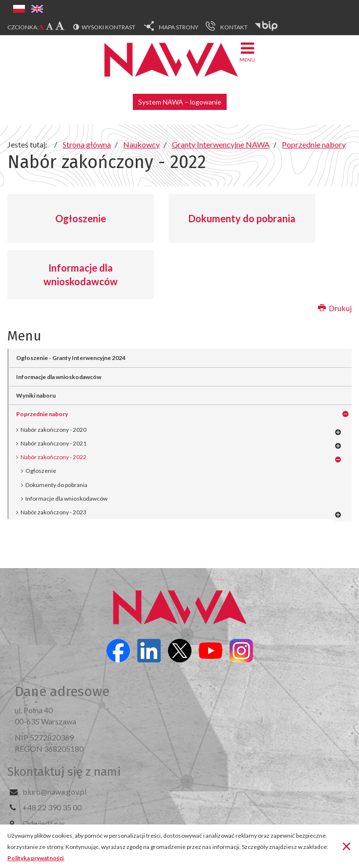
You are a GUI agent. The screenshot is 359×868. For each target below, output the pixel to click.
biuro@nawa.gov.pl (54, 792)
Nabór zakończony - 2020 (53, 430)
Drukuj (335, 308)
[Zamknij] (347, 846)
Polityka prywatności (35, 858)
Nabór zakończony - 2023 (53, 512)
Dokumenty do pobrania (242, 218)
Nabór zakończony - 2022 (53, 457)
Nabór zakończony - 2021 (53, 443)
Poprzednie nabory (42, 414)
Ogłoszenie (81, 218)
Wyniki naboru (36, 395)
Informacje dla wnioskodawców (81, 275)
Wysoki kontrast (108, 27)
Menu (247, 52)
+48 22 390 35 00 (52, 807)
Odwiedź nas (44, 823)
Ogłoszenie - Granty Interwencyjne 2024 (71, 358)
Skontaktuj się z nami (64, 772)
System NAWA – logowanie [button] (180, 102)
